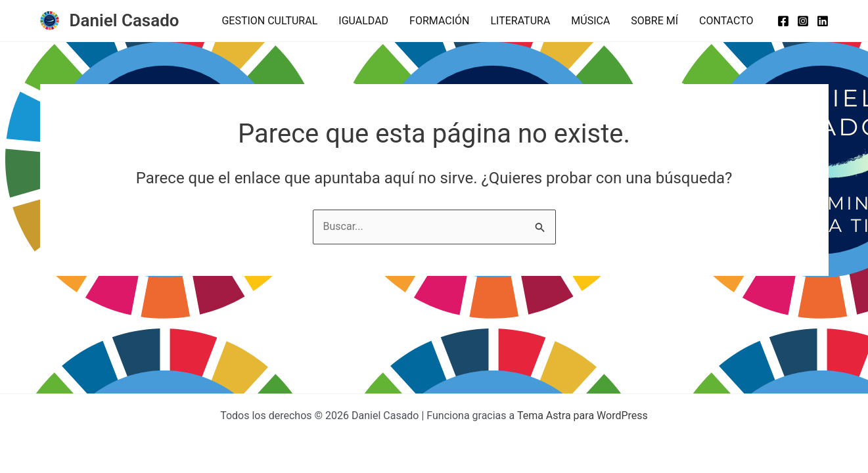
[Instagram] (803, 21)
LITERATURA (520, 21)
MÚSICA (590, 21)
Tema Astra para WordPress (582, 416)
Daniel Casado (125, 20)
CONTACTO (726, 21)
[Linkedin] (823, 21)
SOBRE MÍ (654, 21)
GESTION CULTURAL (269, 21)
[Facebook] (783, 21)
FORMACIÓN (439, 21)
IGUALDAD (363, 21)
